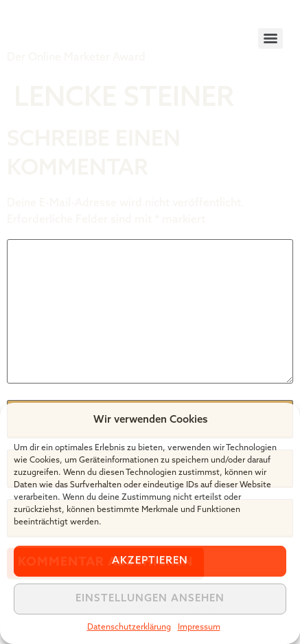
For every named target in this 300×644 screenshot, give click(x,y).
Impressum (199, 628)
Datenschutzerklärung (129, 628)
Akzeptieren (150, 561)
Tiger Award (85, 27)
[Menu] (270, 38)
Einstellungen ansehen (150, 599)
